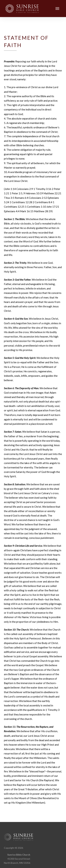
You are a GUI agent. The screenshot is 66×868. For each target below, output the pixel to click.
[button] (57, 9)
